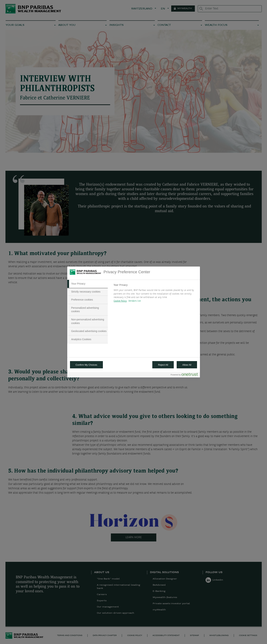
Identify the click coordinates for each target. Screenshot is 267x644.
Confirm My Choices (86, 365)
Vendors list (135, 301)
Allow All (187, 365)
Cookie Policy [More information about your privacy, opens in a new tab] (120, 301)
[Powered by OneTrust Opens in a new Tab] (184, 375)
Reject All (163, 365)
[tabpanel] (155, 294)
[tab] (88, 284)
